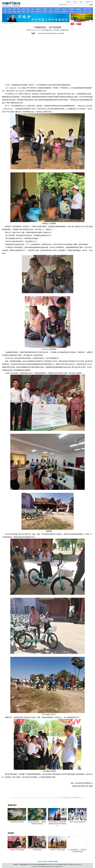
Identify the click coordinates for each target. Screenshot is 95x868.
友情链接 (55, 861)
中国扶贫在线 (5, 24)
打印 (62, 797)
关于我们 (40, 861)
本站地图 (50, 861)
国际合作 (12, 24)
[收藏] (66, 797)
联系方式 (45, 861)
